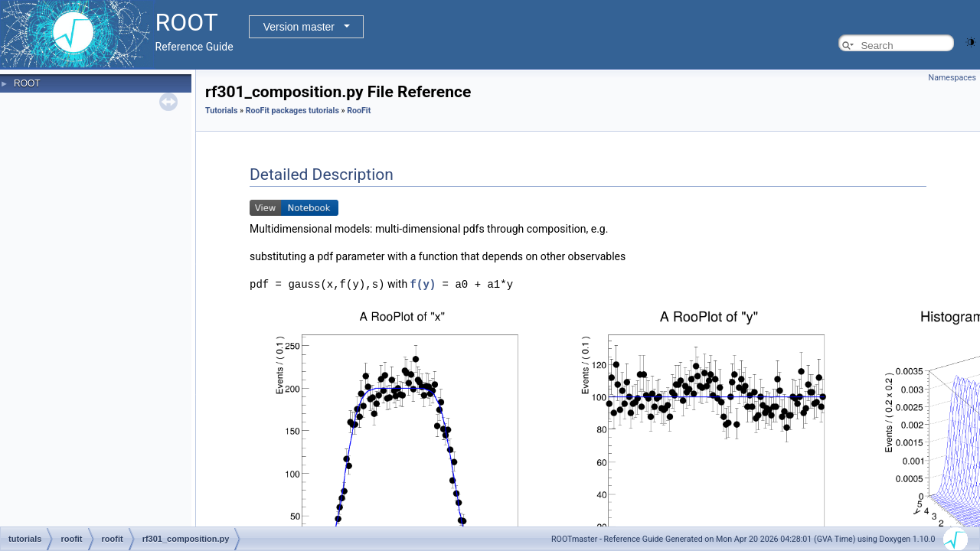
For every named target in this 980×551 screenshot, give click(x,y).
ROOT (27, 83)
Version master (299, 27)
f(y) (423, 284)
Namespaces (952, 78)
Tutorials (221, 111)
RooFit (359, 111)
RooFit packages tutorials (292, 111)
